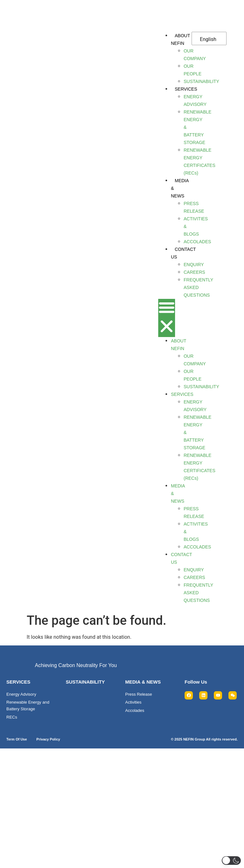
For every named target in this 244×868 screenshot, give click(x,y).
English (208, 39)
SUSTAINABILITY (85, 682)
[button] (167, 318)
